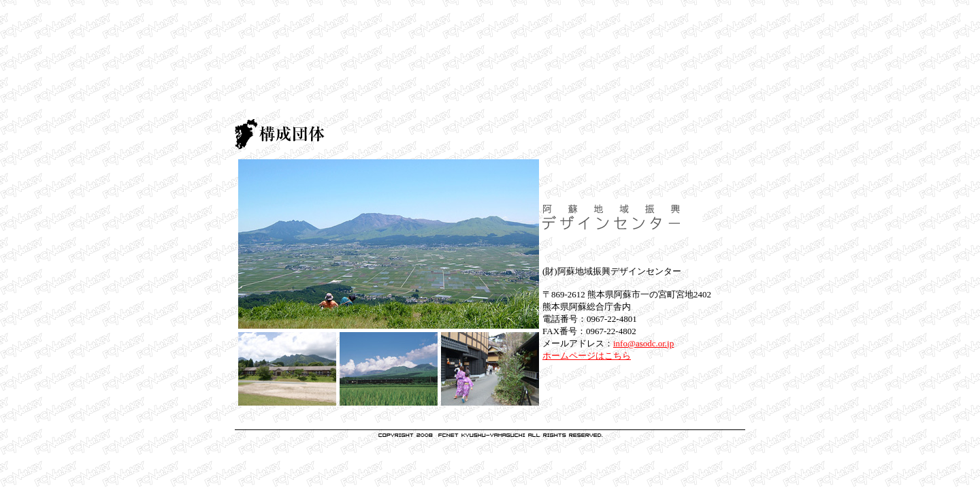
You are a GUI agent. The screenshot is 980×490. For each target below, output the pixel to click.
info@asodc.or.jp (643, 343)
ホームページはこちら (587, 356)
